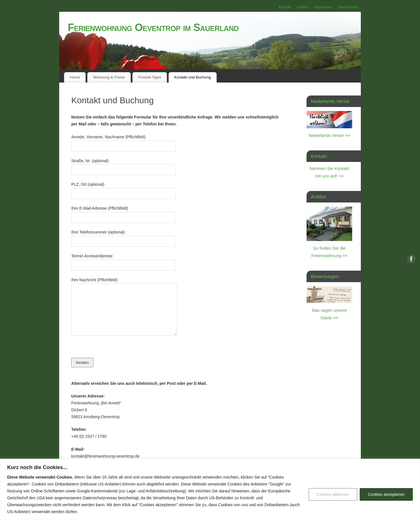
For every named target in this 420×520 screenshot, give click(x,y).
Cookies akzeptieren (386, 494)
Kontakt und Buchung (193, 77)
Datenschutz (348, 7)
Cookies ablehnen (333, 494)
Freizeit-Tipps (150, 77)
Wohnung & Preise (109, 77)
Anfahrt (303, 7)
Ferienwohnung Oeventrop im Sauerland (153, 27)
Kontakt (285, 7)
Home (75, 77)
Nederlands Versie (326, 135)
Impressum (323, 7)
